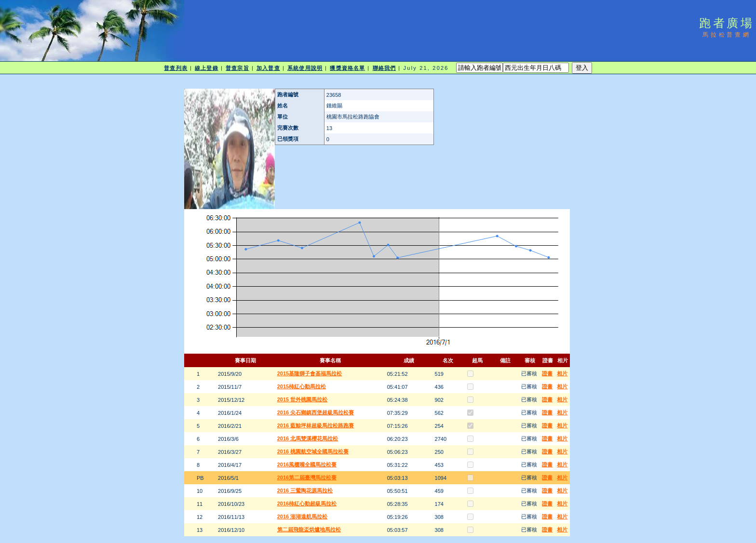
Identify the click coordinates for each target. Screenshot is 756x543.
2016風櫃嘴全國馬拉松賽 (307, 464)
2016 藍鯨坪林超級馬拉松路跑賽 (316, 425)
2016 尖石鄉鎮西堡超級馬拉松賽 (316, 412)
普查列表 (175, 68)
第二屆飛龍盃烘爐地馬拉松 (309, 530)
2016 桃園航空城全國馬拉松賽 (313, 451)
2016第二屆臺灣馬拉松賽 (307, 477)
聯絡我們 (384, 68)
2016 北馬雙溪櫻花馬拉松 (308, 438)
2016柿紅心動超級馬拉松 (307, 503)
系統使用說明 (305, 68)
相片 (562, 373)
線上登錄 (206, 68)
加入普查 (268, 68)
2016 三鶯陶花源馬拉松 (305, 490)
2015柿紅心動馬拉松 (302, 386)
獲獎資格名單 (347, 68)
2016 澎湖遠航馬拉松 (303, 517)
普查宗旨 (237, 68)
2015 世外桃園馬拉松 (303, 399)
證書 (547, 373)
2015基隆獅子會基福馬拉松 (310, 373)
